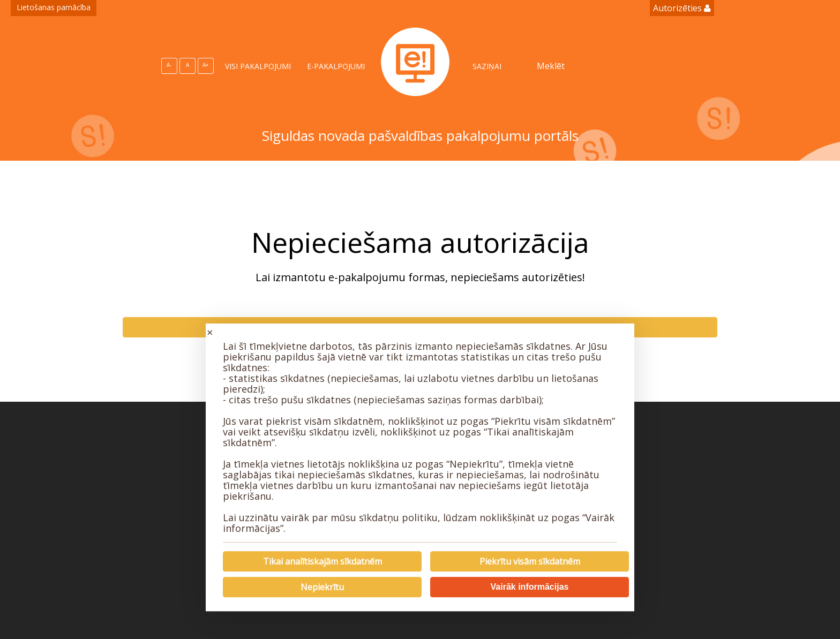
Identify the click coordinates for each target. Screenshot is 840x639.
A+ (205, 65)
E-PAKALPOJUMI (336, 66)
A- (169, 65)
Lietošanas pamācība (54, 7)
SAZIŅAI (487, 66)
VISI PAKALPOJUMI (258, 66)
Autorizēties (682, 8)
